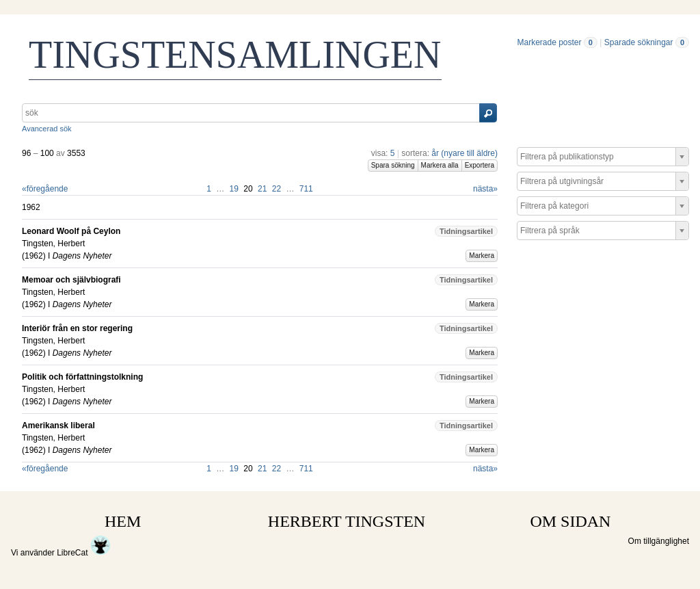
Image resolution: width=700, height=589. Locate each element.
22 (277, 189)
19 (234, 189)
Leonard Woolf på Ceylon (71, 231)
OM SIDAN (570, 521)
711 (306, 189)
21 (262, 189)
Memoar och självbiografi (71, 280)
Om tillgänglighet (659, 541)
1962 (34, 256)
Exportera (480, 165)
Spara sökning (393, 165)
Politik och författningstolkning (82, 377)
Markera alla (440, 165)
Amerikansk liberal (58, 426)
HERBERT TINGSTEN (347, 521)
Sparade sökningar (639, 42)
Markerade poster (549, 42)
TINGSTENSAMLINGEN (235, 55)
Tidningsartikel (466, 231)
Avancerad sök (47, 129)
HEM (123, 521)
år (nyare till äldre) (465, 153)
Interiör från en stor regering (77, 328)
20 (248, 189)
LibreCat (84, 553)
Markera (482, 256)
